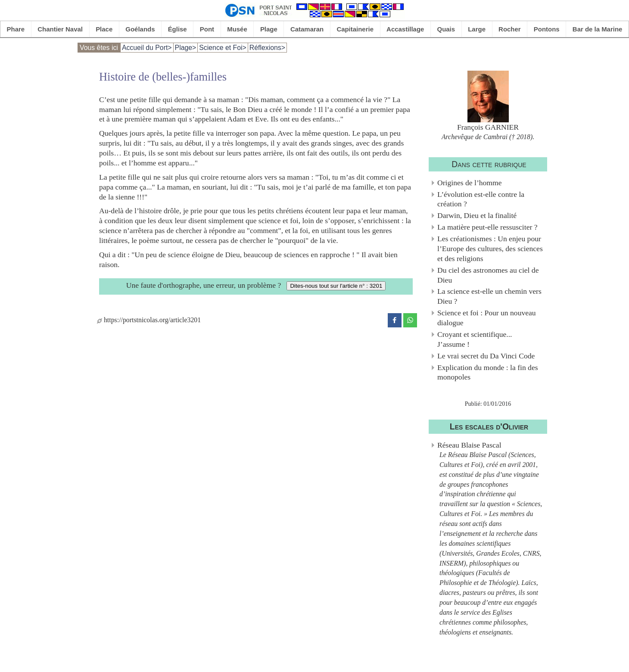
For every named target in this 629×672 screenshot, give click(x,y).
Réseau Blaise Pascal (469, 445)
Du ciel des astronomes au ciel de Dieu (488, 275)
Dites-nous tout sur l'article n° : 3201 (336, 286)
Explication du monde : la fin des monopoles (488, 372)
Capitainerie (355, 29)
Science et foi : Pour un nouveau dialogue (487, 318)
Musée (237, 29)
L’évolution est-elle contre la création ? (481, 199)
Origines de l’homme (470, 183)
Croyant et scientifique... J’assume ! (475, 339)
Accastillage (405, 29)
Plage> (186, 48)
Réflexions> (267, 48)
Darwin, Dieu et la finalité (477, 215)
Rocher (510, 29)
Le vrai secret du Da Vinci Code (486, 356)
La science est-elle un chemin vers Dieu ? (489, 296)
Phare (16, 29)
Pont (207, 29)
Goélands (140, 29)
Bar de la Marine (598, 29)
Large (477, 29)
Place (104, 29)
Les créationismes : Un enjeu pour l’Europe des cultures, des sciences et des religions (490, 249)
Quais (446, 29)
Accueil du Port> (147, 48)
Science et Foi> (223, 48)
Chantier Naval (60, 29)
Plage (269, 29)
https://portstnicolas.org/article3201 (149, 320)
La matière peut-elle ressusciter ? (487, 227)
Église (177, 29)
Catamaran (307, 29)
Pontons (547, 29)
